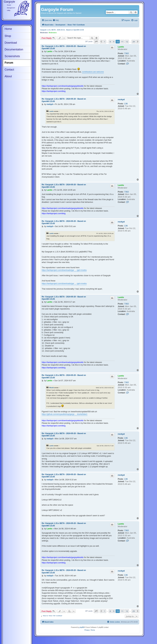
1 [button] (105, 42)
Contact (9, 70)
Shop (8, 36)
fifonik (52, 388)
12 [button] (127, 42)
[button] (96, 42)
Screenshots (12, 56)
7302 (126, 53)
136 (126, 104)
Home (8, 29)
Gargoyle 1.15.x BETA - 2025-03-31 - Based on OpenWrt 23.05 (62, 30)
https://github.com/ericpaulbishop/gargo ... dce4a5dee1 (65, 414)
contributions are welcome (93, 72)
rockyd (121, 99)
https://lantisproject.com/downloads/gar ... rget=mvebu (64, 270)
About (8, 76)
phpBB (82, 627)
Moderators (53, 33)
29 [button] (134, 42)
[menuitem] (56, 20)
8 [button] (110, 42)
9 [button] (114, 42)
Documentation (14, 49)
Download (11, 43)
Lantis (121, 47)
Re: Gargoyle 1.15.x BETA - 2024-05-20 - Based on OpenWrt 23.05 (64, 47)
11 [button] (122, 42)
